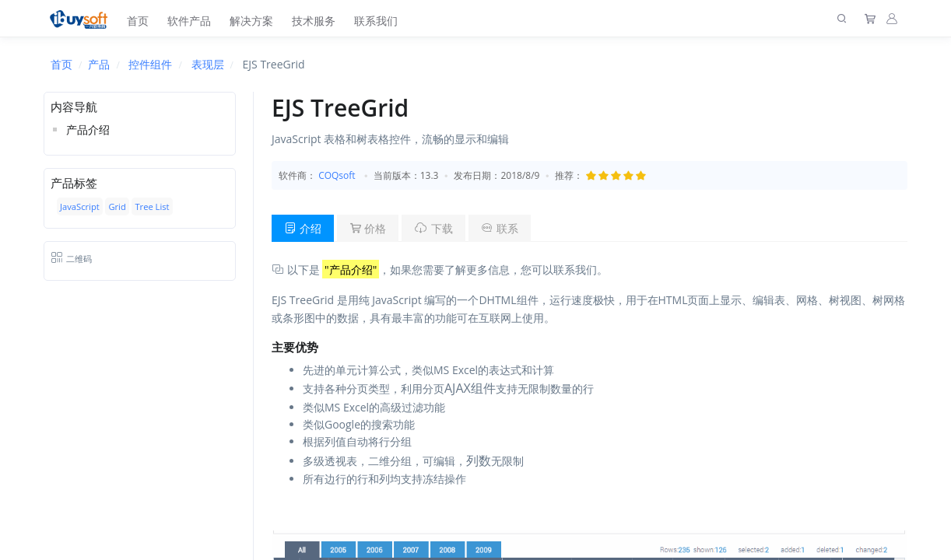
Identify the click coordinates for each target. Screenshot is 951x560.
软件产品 (189, 21)
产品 (99, 64)
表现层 (208, 64)
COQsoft (337, 175)
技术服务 (314, 21)
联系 (500, 228)
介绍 (303, 228)
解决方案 (251, 21)
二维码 (71, 259)
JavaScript (80, 206)
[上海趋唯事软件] (82, 18)
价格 (368, 228)
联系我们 (376, 21)
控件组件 (150, 64)
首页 (138, 21)
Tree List (152, 206)
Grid (117, 206)
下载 (433, 228)
